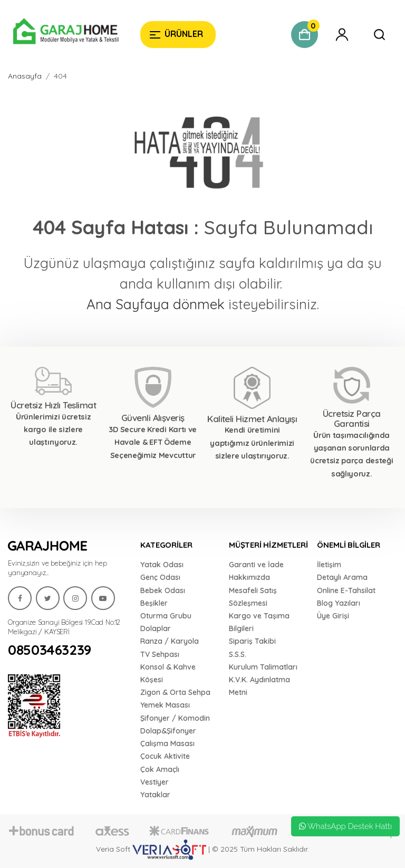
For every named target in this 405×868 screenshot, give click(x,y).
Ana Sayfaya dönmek (156, 304)
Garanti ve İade (256, 565)
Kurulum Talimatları (263, 667)
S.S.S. (238, 654)
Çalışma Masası (167, 743)
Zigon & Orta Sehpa (175, 692)
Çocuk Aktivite (165, 756)
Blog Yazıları (339, 603)
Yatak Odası (162, 565)
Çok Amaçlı (160, 769)
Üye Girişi (333, 616)
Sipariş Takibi (252, 641)
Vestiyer (155, 782)
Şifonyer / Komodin (175, 718)
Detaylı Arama (342, 577)
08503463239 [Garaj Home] (50, 650)
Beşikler (154, 603)
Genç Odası (160, 577)
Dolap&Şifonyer (168, 731)
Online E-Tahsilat (346, 590)
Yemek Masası (165, 705)
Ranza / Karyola (170, 641)
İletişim (329, 565)
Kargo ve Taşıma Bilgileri (259, 622)
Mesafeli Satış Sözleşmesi (253, 597)
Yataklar (155, 795)
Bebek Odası (163, 590)
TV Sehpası (160, 654)
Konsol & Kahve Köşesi (168, 673)
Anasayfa (25, 76)
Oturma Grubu (166, 616)
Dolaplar (156, 628)
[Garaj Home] (66, 33)
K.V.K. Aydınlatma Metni (259, 686)
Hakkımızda (249, 577)
